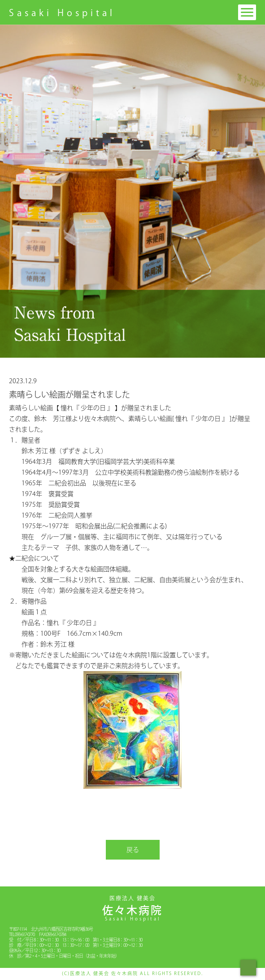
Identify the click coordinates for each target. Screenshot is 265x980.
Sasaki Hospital (62, 13)
